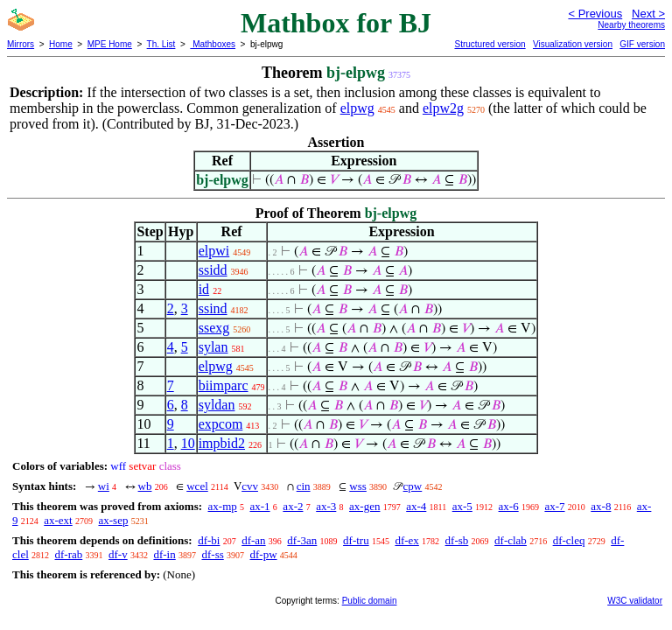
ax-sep (113, 520)
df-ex (406, 540)
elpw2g (443, 108)
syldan (217, 405)
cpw (413, 486)
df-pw (264, 554)
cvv (250, 486)
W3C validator (635, 601)
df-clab (511, 540)
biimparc (224, 385)
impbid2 (222, 443)
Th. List (161, 44)
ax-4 (416, 506)
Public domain (370, 601)
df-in (164, 554)
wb (145, 486)
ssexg (214, 328)
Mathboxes (213, 44)
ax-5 (462, 506)
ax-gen (364, 506)
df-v (118, 554)
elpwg (357, 108)
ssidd (213, 270)
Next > (648, 14)
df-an (253, 540)
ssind (213, 308)
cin (304, 486)
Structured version (490, 44)
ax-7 (554, 506)
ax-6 (509, 506)
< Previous (595, 14)
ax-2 (293, 506)
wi (104, 486)
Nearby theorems (631, 25)
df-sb (457, 540)
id (204, 289)
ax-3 (326, 506)
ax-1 (260, 506)
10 (188, 443)
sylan (213, 347)
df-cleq (569, 540)
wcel (197, 486)
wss (358, 486)
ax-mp (223, 506)
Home (61, 44)
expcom (221, 424)
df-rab (69, 554)
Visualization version (573, 44)
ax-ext (58, 520)
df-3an (302, 540)
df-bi (209, 540)
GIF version (642, 44)
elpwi (214, 251)
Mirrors (21, 44)
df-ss (212, 554)
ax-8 (601, 506)
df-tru (356, 540)
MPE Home (110, 44)
